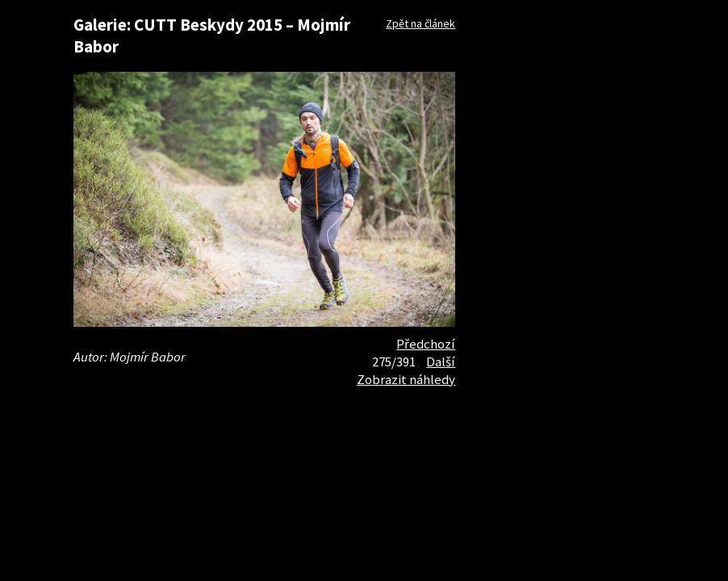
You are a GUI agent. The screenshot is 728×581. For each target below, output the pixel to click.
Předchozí (426, 344)
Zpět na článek (420, 23)
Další (441, 362)
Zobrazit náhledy (406, 379)
